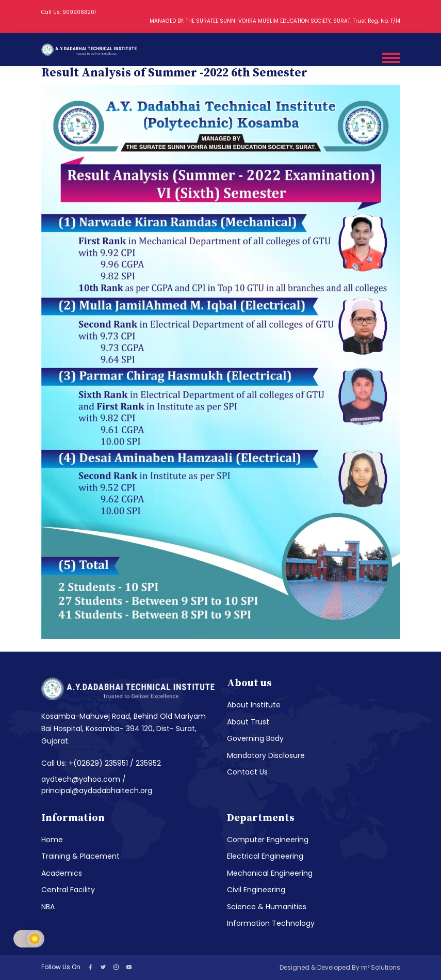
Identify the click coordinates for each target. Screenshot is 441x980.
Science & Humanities (267, 907)
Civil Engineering (256, 890)
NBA (48, 907)
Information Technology (271, 923)
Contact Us (247, 772)
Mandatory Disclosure (266, 755)
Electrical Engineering (265, 856)
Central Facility (68, 890)
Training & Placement (80, 856)
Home (52, 840)
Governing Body (255, 738)
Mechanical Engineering (270, 873)
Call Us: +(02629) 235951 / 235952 (101, 763)
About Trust (248, 722)
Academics (62, 873)
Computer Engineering (268, 840)
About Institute (254, 705)
